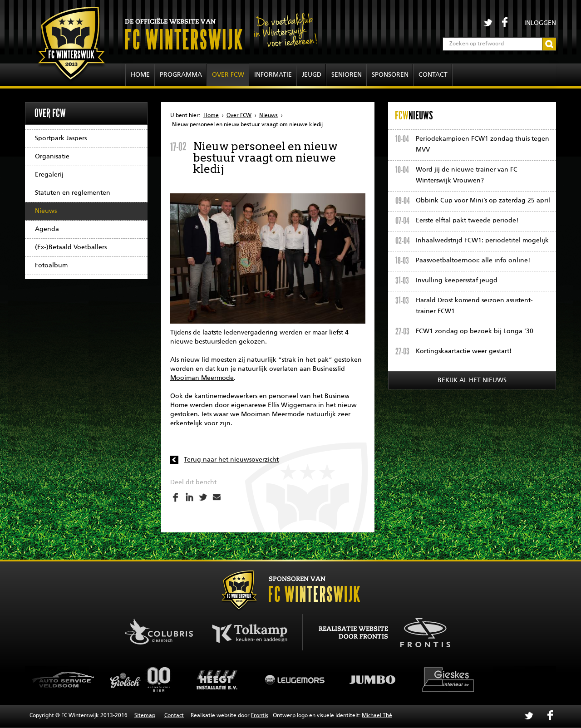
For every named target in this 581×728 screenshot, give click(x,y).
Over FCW (228, 75)
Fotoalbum (51, 266)
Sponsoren (390, 75)
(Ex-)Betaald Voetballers (71, 247)
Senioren (347, 75)
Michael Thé (377, 716)
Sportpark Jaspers (61, 138)
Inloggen (540, 23)
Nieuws (46, 211)
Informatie (273, 75)
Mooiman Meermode (202, 378)
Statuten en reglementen (73, 193)
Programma (181, 75)
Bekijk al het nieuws (472, 380)
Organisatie (52, 157)
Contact (433, 75)
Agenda (47, 229)
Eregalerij (49, 175)
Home (140, 75)
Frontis (260, 716)
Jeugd (312, 75)
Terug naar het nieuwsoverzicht (231, 460)
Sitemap (145, 716)
